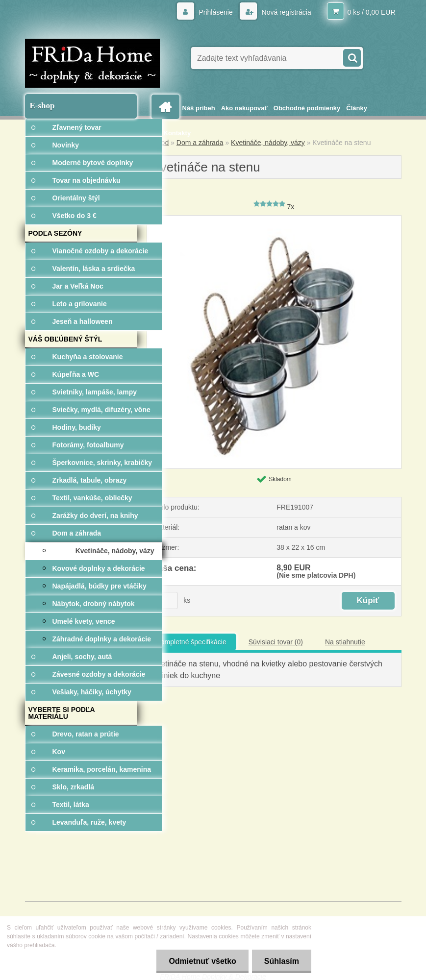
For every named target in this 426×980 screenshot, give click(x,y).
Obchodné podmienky (307, 108)
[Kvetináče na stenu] (274, 219)
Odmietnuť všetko (202, 961)
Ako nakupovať (244, 108)
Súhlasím (282, 961)
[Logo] (92, 63)
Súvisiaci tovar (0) (276, 642)
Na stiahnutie (345, 642)
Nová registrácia (286, 12)
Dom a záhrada (200, 143)
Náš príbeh (199, 108)
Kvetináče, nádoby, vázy (268, 143)
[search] (351, 57)
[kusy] (166, 600)
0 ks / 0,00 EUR (371, 12)
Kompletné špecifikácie (191, 642)
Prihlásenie (216, 12)
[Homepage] (167, 107)
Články (357, 108)
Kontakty (177, 133)
